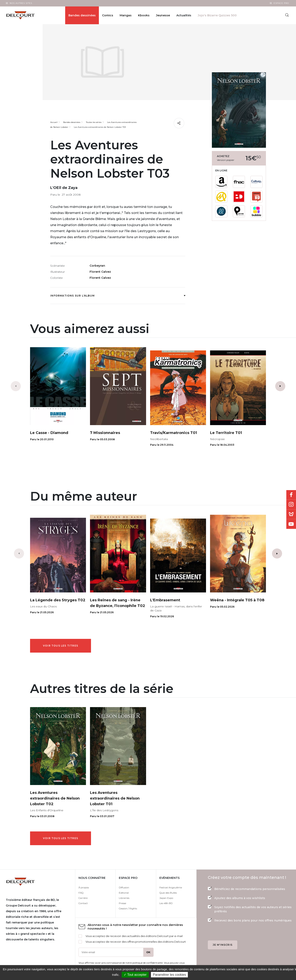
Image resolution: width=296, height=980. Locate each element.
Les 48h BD (166, 903)
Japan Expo (166, 898)
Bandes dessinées (82, 15)
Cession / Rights (128, 908)
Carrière (83, 898)
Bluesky (291, 514)
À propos (84, 887)
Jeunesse (163, 15)
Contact (83, 903)
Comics (108, 15)
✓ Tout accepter (135, 975)
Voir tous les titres (61, 646)
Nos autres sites (21, 3)
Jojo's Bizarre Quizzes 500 (217, 15)
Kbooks (144, 15)
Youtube (291, 524)
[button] (280, 386)
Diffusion (124, 887)
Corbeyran (97, 266)
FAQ (81, 893)
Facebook (291, 495)
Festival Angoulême (171, 887)
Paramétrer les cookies (169, 975)
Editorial (124, 893)
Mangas (126, 15)
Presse (122, 903)
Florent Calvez (100, 272)
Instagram (291, 505)
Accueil (54, 122)
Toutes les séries (94, 122)
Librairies (124, 898)
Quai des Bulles (168, 893)
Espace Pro (281, 3)
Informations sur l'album (118, 296)
